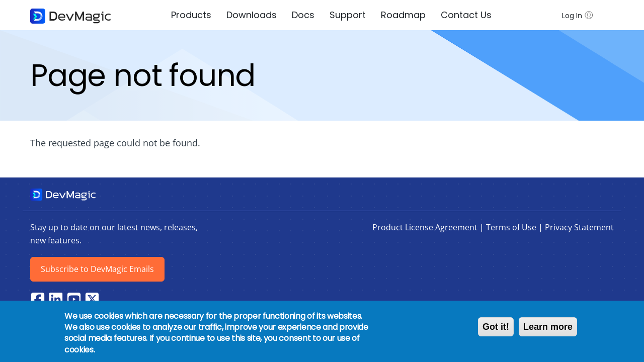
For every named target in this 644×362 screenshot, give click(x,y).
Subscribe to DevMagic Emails (97, 269)
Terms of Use (511, 227)
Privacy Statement (579, 227)
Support (348, 15)
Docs (303, 15)
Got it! (496, 327)
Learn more (548, 327)
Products (191, 15)
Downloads (252, 15)
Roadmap (403, 15)
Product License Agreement (425, 227)
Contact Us (466, 15)
